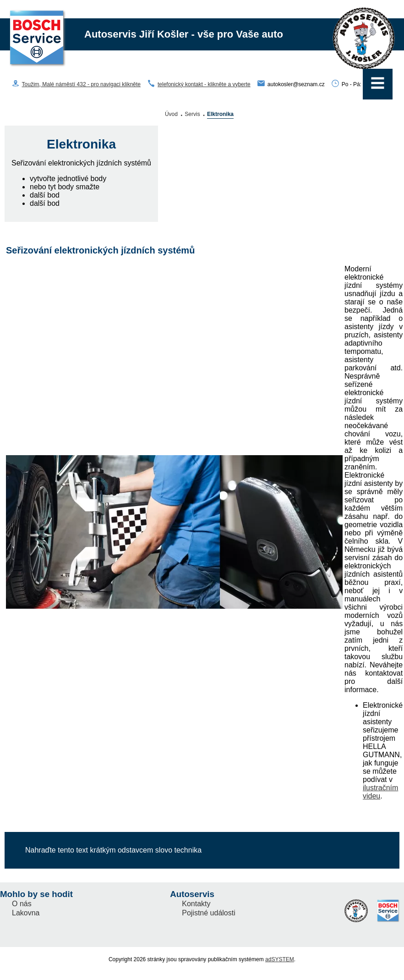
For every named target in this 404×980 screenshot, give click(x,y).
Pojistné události (209, 913)
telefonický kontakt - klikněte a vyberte (204, 84)
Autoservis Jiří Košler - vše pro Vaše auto (184, 34)
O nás (22, 904)
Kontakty (196, 904)
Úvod (171, 114)
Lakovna (26, 913)
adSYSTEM (280, 959)
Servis (192, 114)
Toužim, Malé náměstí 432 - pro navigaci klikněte (81, 84)
